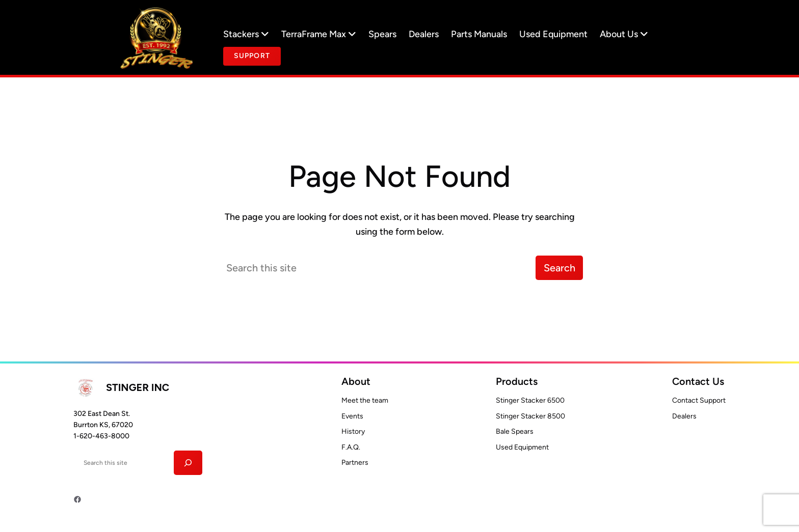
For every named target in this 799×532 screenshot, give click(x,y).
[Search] (188, 463)
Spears (382, 34)
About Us (624, 34)
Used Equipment (553, 34)
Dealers (424, 34)
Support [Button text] (252, 56)
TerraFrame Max (319, 34)
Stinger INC (138, 387)
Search (560, 268)
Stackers (246, 34)
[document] (252, 56)
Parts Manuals (479, 34)
